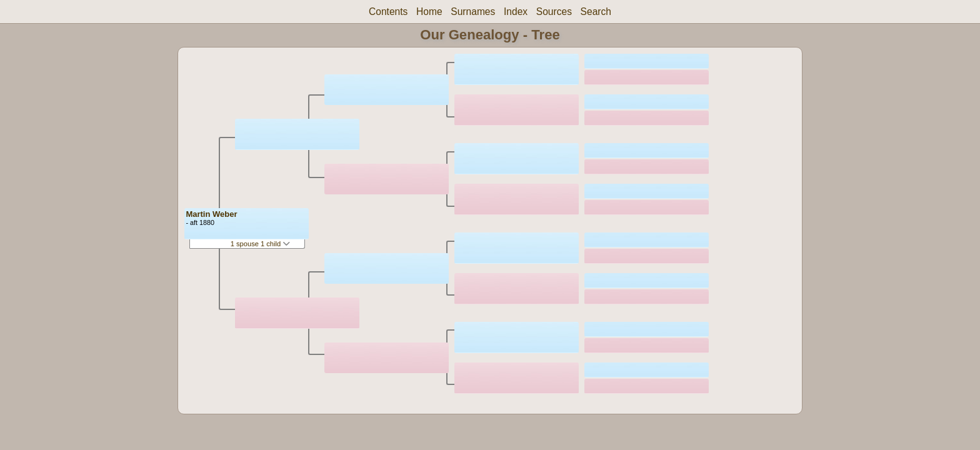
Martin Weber (211, 214)
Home (429, 12)
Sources (554, 12)
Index (516, 12)
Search (596, 12)
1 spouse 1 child (261, 244)
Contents (388, 12)
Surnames (473, 12)
